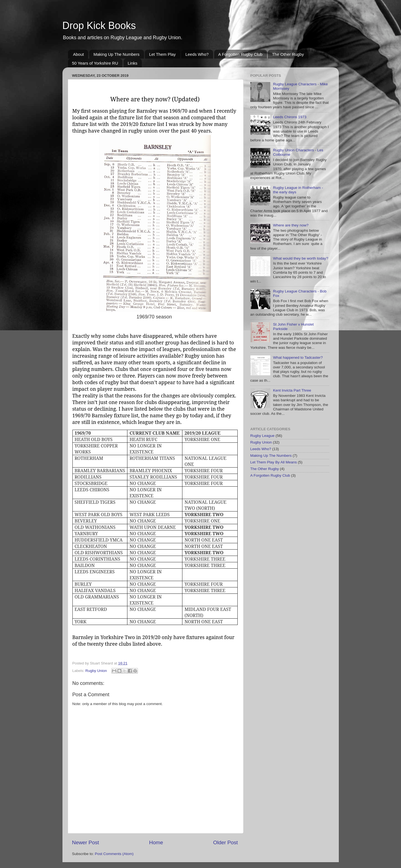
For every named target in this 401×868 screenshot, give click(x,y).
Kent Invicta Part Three (292, 390)
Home (156, 842)
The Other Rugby (288, 54)
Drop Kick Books (99, 26)
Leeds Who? (197, 54)
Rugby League (263, 436)
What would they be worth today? (301, 258)
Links (133, 63)
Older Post (225, 842)
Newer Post (86, 842)
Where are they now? (291, 225)
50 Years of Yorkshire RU (95, 63)
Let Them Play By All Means (274, 462)
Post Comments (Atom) (114, 854)
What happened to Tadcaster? (298, 358)
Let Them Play (162, 54)
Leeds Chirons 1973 (290, 117)
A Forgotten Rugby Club (240, 54)
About (78, 54)
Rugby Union (96, 671)
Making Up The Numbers (116, 54)
